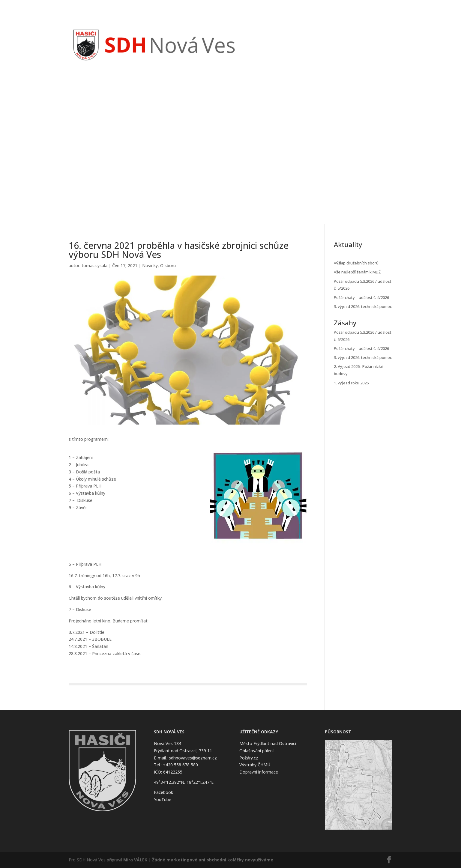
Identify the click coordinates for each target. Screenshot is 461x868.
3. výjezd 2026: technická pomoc (363, 306)
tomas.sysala (94, 265)
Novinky (276, 36)
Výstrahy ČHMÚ (255, 765)
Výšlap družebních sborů (356, 263)
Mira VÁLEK (135, 860)
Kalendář (320, 36)
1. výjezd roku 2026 (351, 383)
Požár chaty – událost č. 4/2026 (361, 297)
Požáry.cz (249, 758)
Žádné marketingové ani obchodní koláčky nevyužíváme (213, 860)
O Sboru (343, 36)
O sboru (168, 265)
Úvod (256, 36)
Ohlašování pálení (256, 751)
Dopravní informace (259, 772)
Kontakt (371, 36)
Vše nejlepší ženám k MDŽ (357, 272)
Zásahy (297, 36)
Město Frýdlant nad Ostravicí (268, 743)
